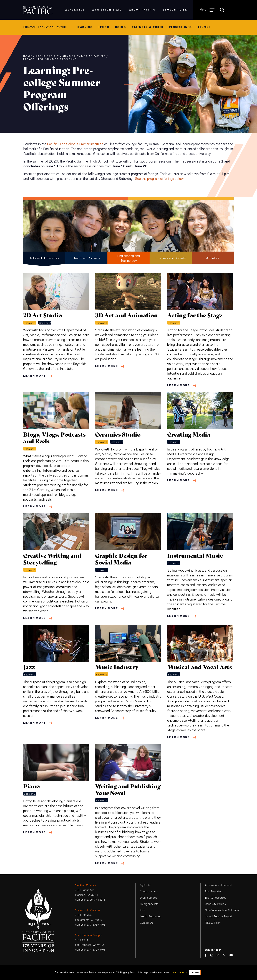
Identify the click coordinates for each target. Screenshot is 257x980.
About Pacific (47, 56)
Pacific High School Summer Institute (75, 144)
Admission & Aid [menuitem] (107, 10)
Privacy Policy (213, 923)
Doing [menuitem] (120, 27)
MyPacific (145, 885)
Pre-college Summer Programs (50, 59)
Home (28, 56)
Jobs (143, 910)
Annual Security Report (218, 916)
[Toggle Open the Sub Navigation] (207, 10)
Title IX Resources (216, 898)
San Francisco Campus (89, 935)
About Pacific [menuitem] (142, 10)
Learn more (178, 972)
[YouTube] (233, 955)
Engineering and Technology (128, 258)
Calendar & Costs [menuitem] (148, 27)
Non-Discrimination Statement (222, 910)
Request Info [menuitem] (181, 27)
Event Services (148, 898)
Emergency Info (149, 904)
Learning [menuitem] (85, 27)
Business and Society (171, 258)
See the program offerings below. (160, 178)
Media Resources (150, 916)
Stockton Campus (85, 885)
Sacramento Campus (88, 910)
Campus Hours (149, 892)
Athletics (213, 258)
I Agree (195, 973)
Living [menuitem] (104, 27)
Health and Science (86, 258)
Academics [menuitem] (75, 10)
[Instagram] (213, 955)
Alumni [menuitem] (204, 27)
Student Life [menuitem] (175, 10)
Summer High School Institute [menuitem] (45, 27)
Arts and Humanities (44, 258)
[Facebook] (207, 955)
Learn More (35, 375)
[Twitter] (226, 955)
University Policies (215, 904)
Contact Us (146, 923)
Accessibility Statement (218, 885)
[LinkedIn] (219, 955)
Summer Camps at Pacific (84, 56)
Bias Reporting (214, 892)
